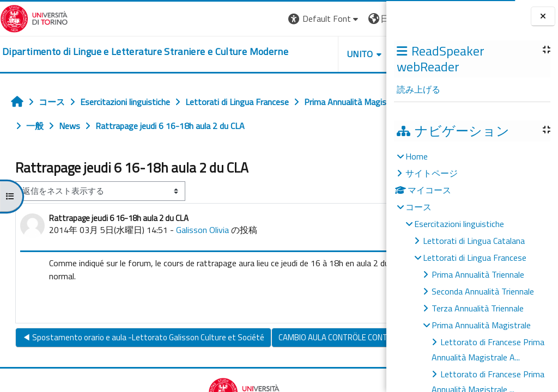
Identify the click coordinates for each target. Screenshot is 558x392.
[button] (223, 19)
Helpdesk (320, 54)
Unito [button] (259, 54)
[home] (129, 52)
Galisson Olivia (202, 254)
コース (418, 207)
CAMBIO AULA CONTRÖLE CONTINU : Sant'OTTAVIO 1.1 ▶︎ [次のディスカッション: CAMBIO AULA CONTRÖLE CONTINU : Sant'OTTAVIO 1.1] (276, 381)
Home (417, 156)
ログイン (360, 19)
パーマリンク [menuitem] (341, 330)
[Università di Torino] (34, 17)
